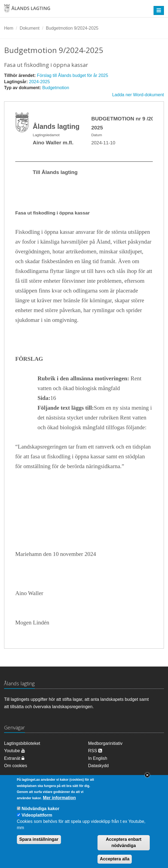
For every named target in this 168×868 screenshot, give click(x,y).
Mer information (59, 803)
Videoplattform (37, 821)
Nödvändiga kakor (40, 814)
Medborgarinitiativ (105, 743)
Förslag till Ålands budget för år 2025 (73, 75)
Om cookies (16, 766)
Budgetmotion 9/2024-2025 (72, 28)
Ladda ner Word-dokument (138, 95)
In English (98, 758)
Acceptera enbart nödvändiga (124, 848)
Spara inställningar (39, 845)
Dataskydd (99, 766)
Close (147, 780)
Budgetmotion (56, 88)
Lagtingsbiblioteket (22, 743)
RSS (95, 751)
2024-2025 (40, 82)
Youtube (15, 751)
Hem (9, 28)
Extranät (14, 758)
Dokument (30, 28)
